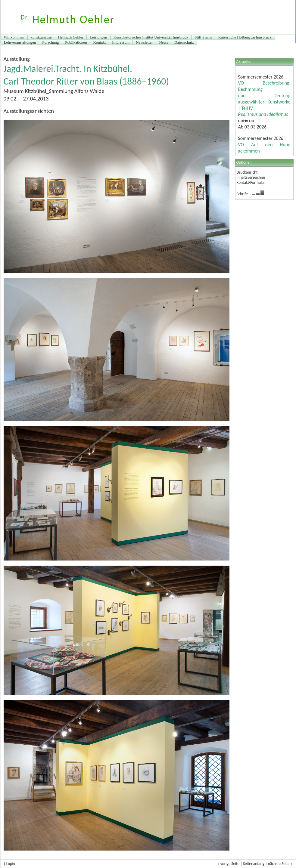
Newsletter (144, 42)
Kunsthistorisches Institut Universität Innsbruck (151, 37)
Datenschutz (184, 42)
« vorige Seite (228, 864)
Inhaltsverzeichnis (251, 177)
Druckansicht (247, 172)
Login (11, 864)
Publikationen (76, 42)
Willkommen (14, 37)
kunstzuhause (41, 37)
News (164, 42)
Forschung (50, 42)
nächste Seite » (280, 864)
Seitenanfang (254, 864)
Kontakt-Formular (251, 182)
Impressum (121, 42)
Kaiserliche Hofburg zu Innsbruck (245, 37)
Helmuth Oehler (71, 37)
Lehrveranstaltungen (20, 42)
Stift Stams (203, 37)
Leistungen (98, 37)
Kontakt (99, 42)
